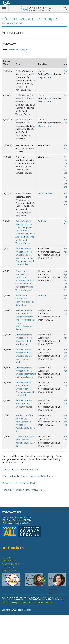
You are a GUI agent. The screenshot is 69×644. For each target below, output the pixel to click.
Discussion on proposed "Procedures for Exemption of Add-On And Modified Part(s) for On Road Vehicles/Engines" (26, 281)
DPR (24, 602)
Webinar (42, 221)
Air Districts (8, 567)
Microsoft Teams (46, 194)
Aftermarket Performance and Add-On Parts (27, 476)
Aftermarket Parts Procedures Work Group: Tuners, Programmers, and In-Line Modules (26, 389)
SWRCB (49, 602)
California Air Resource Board (35, 8)
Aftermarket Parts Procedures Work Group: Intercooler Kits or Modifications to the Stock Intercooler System (25, 320)
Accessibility (8, 558)
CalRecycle (15, 602)
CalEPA (5, 602)
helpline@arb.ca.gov (18, 50)
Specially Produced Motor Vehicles (22, 490)
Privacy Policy (9, 561)
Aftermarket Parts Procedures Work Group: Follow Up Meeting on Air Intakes (24, 356)
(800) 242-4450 (8, 517)
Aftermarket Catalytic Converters (21, 469)
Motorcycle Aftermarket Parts (19, 483)
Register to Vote (10, 571)
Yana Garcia (33, 584)
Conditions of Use (11, 564)
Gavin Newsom (12, 582)
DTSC (32, 602)
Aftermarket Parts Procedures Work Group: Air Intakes (24, 404)
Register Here (45, 77)
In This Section (13, 33)
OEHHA (40, 602)
